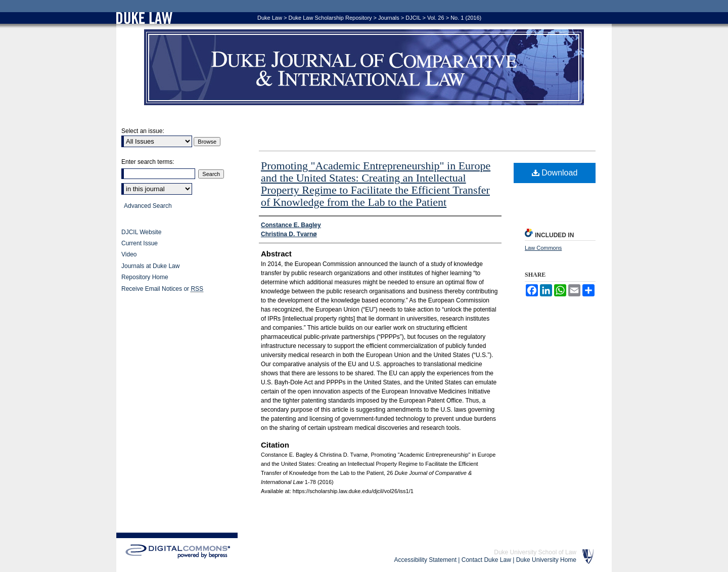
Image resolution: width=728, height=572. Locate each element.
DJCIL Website (141, 232)
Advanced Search (148, 206)
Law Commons (543, 248)
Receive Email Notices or (162, 289)
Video (129, 254)
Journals (389, 18)
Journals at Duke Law (150, 266)
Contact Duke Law (486, 560)
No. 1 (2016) (466, 18)
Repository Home (145, 277)
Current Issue (140, 243)
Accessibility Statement (425, 560)
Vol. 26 (436, 18)
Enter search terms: (148, 162)
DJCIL (413, 18)
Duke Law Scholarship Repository (330, 18)
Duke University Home (546, 560)
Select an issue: (143, 131)
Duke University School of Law (535, 552)
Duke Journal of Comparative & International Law (364, 67)
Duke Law (270, 18)
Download (555, 173)
